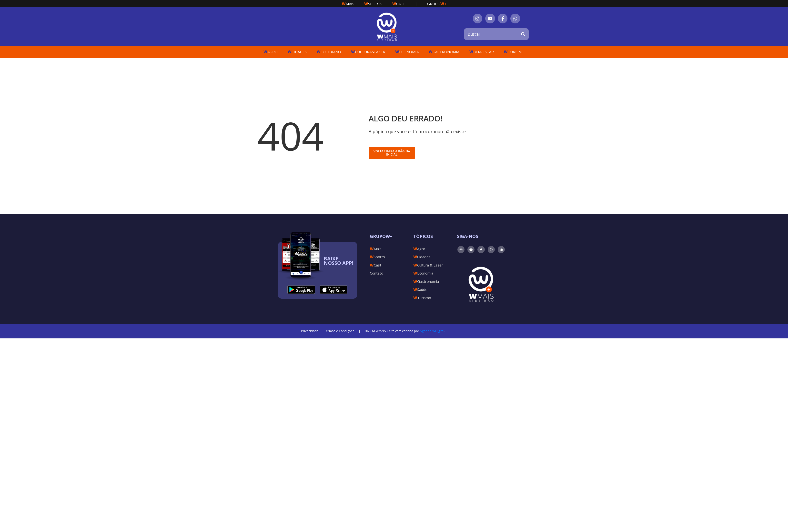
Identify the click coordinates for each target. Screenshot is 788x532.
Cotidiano (329, 52)
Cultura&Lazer (368, 52)
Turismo (514, 52)
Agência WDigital (432, 331)
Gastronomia (444, 52)
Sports (373, 4)
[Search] (523, 34)
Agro (271, 52)
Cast (399, 4)
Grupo (437, 4)
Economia (407, 52)
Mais (348, 4)
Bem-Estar (482, 52)
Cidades (297, 52)
